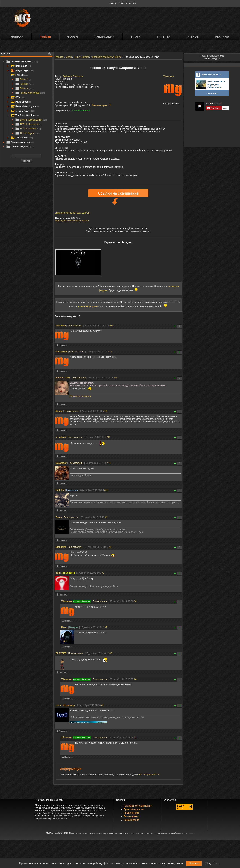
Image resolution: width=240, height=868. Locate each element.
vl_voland (61, 437)
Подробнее (213, 863)
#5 (103, 573)
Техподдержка (131, 816)
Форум (73, 37)
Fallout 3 (24, 84)
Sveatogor (61, 463)
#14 (116, 378)
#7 (106, 627)
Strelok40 (61, 326)
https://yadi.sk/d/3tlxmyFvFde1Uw (72, 221)
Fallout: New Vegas (30, 93)
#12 (108, 437)
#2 (135, 738)
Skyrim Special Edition (31, 120)
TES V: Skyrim (27, 133)
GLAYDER (61, 653)
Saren (59, 517)
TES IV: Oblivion (28, 129)
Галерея (164, 37)
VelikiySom (61, 352)
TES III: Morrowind (28, 124)
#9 (106, 517)
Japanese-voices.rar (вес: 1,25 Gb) (73, 213)
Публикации (104, 37)
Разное (193, 37)
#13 (105, 411)
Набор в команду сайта (212, 56)
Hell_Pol (60, 490)
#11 (109, 463)
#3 (111, 653)
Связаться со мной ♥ (80, 396)
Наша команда (131, 820)
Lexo (58, 705)
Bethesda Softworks (73, 76)
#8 (110, 547)
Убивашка (168, 76)
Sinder (59, 411)
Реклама (222, 37)
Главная (16, 37)
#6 (135, 601)
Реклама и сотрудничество (138, 806)
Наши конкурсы (212, 58)
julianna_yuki (63, 378)
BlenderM (61, 547)
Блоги (136, 37)
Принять (194, 863)
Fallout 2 (23, 79)
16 (102, 105)
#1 (102, 705)
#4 (135, 679)
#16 (111, 326)
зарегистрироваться (149, 774)
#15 (110, 352)
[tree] (26, 104)
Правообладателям (134, 809)
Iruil (58, 573)
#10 (106, 490)
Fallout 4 (24, 88)
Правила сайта (132, 813)
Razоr (64, 627)
